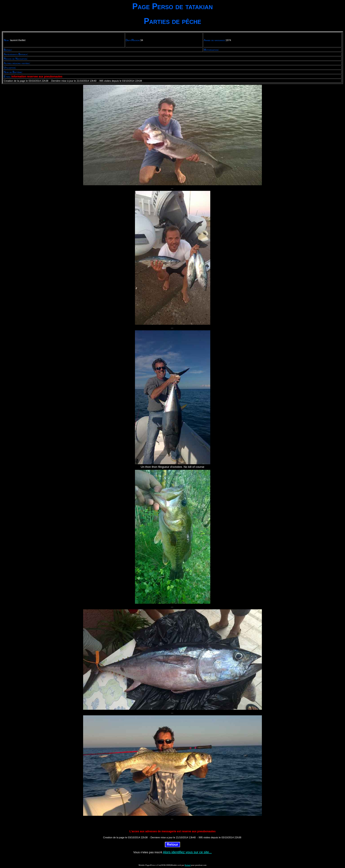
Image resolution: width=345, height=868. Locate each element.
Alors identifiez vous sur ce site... (187, 852)
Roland (187, 865)
